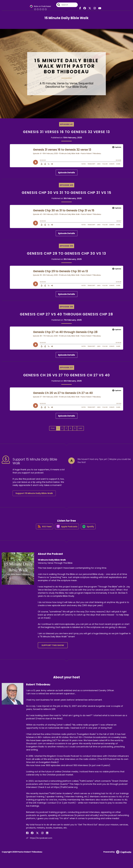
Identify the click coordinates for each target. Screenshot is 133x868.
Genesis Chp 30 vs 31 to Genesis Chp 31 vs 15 (67, 193)
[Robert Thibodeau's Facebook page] (27, 835)
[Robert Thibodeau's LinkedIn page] (39, 835)
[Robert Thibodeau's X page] (33, 835)
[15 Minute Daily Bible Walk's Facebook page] (82, 9)
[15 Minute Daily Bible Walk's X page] (90, 9)
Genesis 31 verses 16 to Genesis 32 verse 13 (66, 132)
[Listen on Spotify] (89, 528)
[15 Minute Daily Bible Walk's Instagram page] (94, 9)
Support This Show (53, 647)
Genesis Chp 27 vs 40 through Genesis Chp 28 (66, 314)
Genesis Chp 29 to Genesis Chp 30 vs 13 (67, 253)
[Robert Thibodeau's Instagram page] (36, 835)
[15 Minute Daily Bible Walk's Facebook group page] (85, 9)
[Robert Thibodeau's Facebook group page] (30, 835)
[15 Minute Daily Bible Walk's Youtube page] (98, 9)
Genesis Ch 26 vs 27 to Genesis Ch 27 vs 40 (67, 375)
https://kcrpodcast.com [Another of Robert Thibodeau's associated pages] (39, 840)
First (53, 428)
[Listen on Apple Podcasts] (66, 529)
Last (80, 428)
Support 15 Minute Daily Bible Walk (34, 493)
